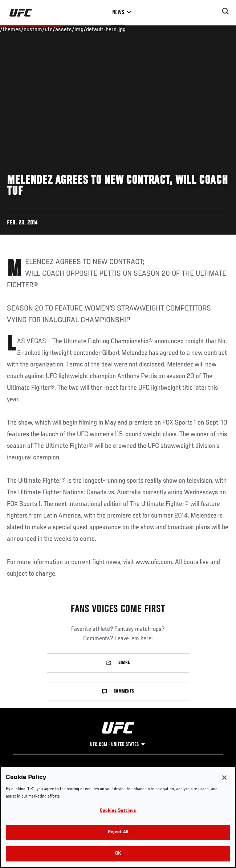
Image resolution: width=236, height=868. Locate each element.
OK (118, 854)
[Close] (224, 778)
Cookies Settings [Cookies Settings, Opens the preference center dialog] (118, 811)
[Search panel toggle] (225, 11)
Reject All (118, 832)
